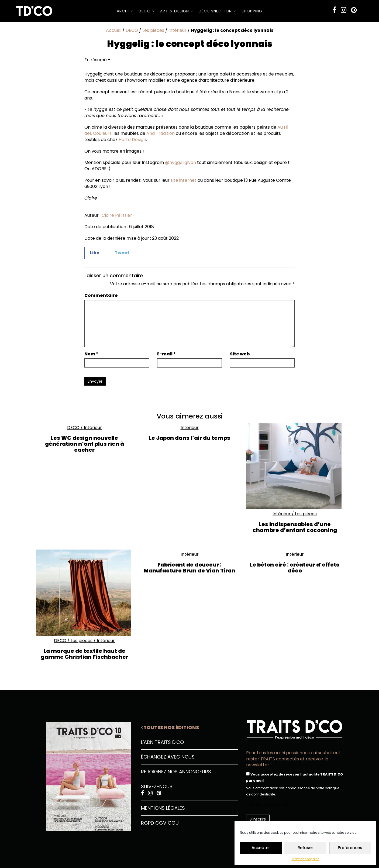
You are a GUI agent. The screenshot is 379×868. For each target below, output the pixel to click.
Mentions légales (306, 859)
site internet (184, 180)
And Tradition (161, 133)
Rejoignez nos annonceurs (176, 772)
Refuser (305, 848)
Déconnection (217, 11)
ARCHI (125, 11)
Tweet (122, 253)
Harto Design (132, 140)
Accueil (114, 30)
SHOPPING (252, 11)
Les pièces (153, 30)
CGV (161, 823)
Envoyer (95, 381)
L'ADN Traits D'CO (162, 742)
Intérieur (178, 30)
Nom (91, 354)
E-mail (166, 354)
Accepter (261, 848)
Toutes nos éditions (170, 727)
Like (95, 253)
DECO (147, 11)
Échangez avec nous (168, 757)
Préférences (350, 848)
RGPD (147, 823)
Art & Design (177, 11)
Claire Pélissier (117, 215)
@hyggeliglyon (180, 162)
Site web (240, 354)
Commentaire (101, 296)
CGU (173, 823)
